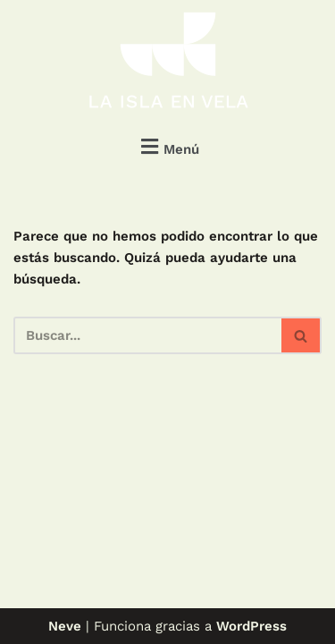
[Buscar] (147, 335)
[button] (168, 146)
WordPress (251, 626)
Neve (65, 626)
